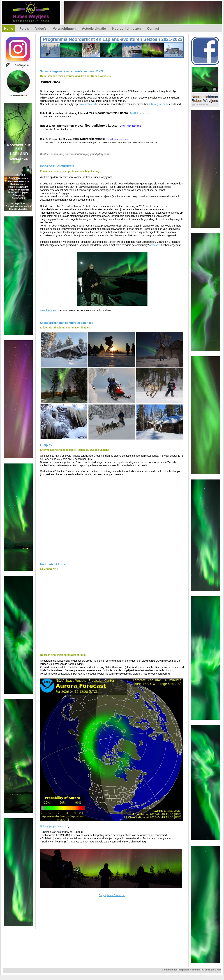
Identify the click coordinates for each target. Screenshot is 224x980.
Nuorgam (156, 104)
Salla (166, 104)
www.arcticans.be (88, 104)
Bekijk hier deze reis (141, 113)
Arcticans (154, 245)
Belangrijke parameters (53, 826)
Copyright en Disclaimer (112, 895)
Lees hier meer (48, 310)
